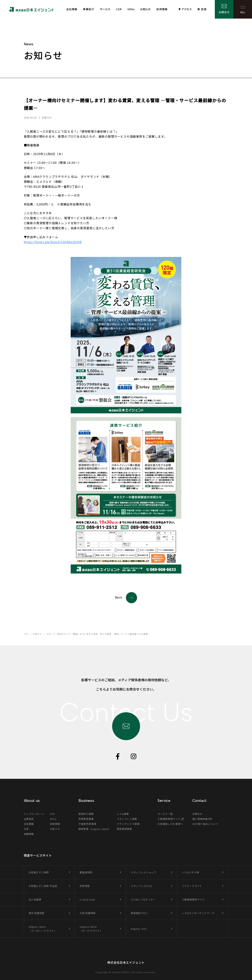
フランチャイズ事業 (128, 824)
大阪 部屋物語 (88, 913)
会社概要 (29, 824)
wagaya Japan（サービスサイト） (91, 929)
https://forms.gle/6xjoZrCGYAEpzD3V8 (53, 242)
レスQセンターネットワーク (198, 913)
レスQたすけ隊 (191, 872)
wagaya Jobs (139, 929)
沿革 (26, 829)
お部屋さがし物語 (39, 872)
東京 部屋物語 (37, 913)
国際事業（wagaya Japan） (95, 829)
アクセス (187, 9)
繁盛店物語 (86, 872)
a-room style (88, 899)
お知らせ (145, 9)
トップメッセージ (34, 814)
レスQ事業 (123, 814)
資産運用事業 (124, 829)
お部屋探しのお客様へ (170, 824)
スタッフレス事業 (127, 819)
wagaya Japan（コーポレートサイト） (43, 929)
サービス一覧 (165, 814)
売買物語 (85, 886)
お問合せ (224, 12)
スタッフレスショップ (143, 872)
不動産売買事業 (87, 824)
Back (126, 598)
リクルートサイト (192, 886)
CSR (119, 9)
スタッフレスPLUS (142, 886)
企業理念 (29, 819)
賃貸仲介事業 (86, 814)
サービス (105, 9)
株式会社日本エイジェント (126, 962)
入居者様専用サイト (169, 819)
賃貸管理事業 (86, 819)
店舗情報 (29, 834)
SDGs (131, 9)
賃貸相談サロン (140, 913)
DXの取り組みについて (205, 824)
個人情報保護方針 (202, 819)
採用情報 (162, 9)
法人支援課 (35, 899)
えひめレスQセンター (143, 899)
